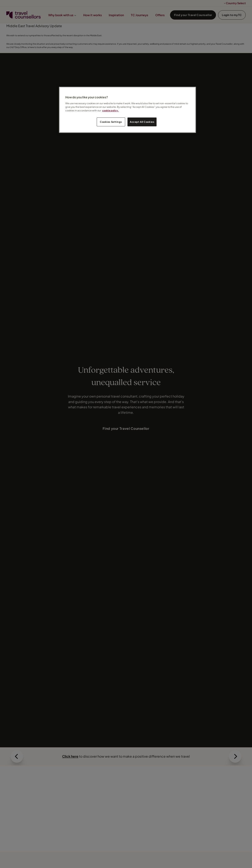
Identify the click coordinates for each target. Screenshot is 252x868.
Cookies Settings (111, 122)
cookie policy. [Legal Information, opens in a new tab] (111, 110)
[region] (127, 110)
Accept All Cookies (142, 122)
